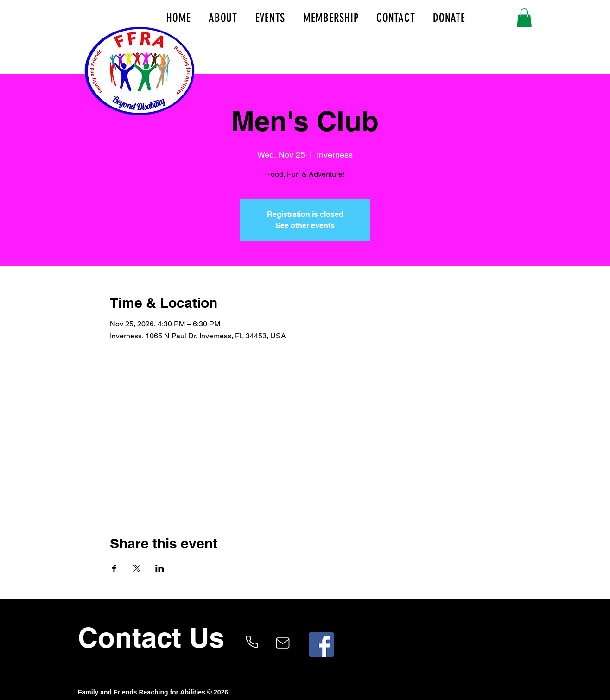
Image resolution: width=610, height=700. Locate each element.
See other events (305, 226)
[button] (524, 18)
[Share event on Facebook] (114, 568)
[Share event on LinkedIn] (160, 568)
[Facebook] (321, 645)
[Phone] (252, 642)
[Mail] (283, 643)
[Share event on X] (137, 568)
